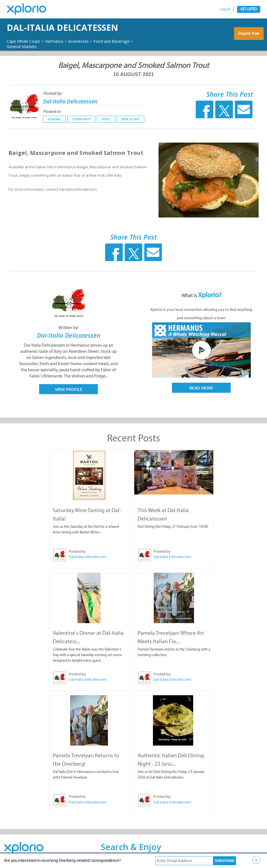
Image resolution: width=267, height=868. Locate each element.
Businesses (88, 41)
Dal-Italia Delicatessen (80, 28)
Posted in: (52, 111)
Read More (201, 388)
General (54, 119)
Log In (225, 9)
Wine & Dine (130, 119)
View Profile (69, 389)
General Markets (24, 46)
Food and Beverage (125, 41)
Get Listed (249, 9)
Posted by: (53, 93)
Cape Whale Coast (26, 41)
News (106, 119)
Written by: (69, 327)
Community (81, 119)
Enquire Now (249, 36)
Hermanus (61, 41)
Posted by (77, 551)
